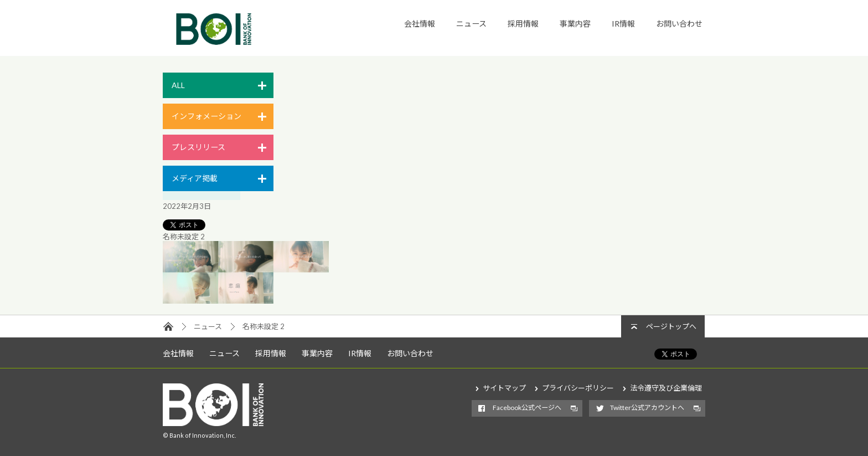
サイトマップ (504, 388)
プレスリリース (198, 147)
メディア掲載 (195, 178)
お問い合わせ (679, 24)
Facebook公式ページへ (527, 408)
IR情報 (623, 24)
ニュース (471, 24)
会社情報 (420, 24)
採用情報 (523, 24)
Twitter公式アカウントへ (647, 408)
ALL (178, 85)
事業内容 (575, 24)
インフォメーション (206, 116)
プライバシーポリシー (578, 388)
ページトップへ (671, 326)
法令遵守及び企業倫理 (666, 388)
